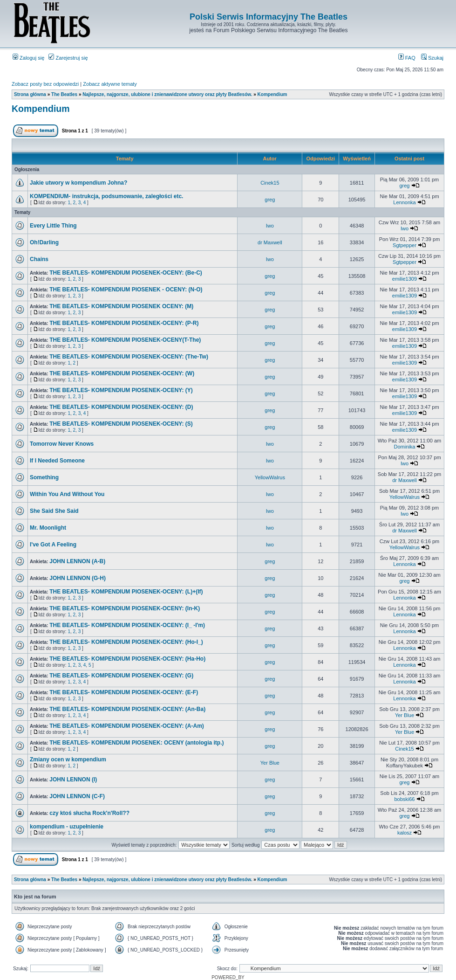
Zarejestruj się (68, 58)
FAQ (407, 58)
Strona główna (30, 94)
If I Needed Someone (57, 461)
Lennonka (404, 202)
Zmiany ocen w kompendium (68, 759)
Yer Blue (405, 715)
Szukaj (432, 58)
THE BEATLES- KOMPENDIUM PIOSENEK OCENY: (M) (121, 306)
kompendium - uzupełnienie (67, 827)
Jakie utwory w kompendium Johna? (78, 183)
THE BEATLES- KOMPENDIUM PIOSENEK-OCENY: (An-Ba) (127, 709)
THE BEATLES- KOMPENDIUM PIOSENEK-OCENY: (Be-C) (126, 273)
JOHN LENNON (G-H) (78, 578)
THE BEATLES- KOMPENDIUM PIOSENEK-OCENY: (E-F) (124, 692)
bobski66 (404, 799)
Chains (39, 259)
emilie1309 (405, 279)
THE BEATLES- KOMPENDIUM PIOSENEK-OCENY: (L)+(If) (126, 592)
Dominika (405, 447)
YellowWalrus (270, 477)
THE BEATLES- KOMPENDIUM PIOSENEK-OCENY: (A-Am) (127, 726)
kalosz (405, 833)
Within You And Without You (67, 494)
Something (44, 477)
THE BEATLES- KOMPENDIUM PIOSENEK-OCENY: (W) (122, 373)
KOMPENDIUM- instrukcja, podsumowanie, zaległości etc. (106, 196)
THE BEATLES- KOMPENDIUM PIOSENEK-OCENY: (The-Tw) (129, 357)
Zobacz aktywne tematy (110, 84)
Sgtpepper (405, 245)
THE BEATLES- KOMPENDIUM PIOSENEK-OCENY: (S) (121, 424)
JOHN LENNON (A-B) (77, 561)
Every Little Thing (53, 226)
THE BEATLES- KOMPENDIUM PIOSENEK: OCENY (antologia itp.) (136, 743)
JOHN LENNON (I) (73, 780)
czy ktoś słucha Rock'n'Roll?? (89, 813)
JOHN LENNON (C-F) (77, 796)
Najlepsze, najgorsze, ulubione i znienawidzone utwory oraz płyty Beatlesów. (167, 94)
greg (404, 186)
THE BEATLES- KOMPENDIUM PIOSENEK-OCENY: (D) (121, 407)
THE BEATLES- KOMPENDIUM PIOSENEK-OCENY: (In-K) (125, 608)
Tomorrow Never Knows (62, 444)
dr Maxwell (270, 242)
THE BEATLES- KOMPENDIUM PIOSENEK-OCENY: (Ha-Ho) (127, 659)
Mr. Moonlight (48, 528)
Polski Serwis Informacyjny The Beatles (269, 17)
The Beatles (64, 94)
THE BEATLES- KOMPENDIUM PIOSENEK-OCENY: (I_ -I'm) (127, 625)
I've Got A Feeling (53, 545)
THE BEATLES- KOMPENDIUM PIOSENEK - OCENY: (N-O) (126, 290)
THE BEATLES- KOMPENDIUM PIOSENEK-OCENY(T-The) (125, 340)
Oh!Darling (44, 242)
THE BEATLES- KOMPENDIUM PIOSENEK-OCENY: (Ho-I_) (126, 642)
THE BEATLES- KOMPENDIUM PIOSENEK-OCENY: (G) (121, 676)
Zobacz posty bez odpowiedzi (45, 84)
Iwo (270, 226)
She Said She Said (54, 511)
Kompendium (272, 94)
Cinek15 (270, 183)
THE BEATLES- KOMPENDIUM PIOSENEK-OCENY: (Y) (121, 390)
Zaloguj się (28, 58)
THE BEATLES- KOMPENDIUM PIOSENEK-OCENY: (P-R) (124, 323)
